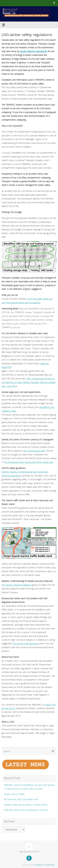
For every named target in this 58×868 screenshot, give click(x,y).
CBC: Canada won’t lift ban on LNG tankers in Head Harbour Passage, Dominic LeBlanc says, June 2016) (29, 382)
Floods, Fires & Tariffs (14, 794)
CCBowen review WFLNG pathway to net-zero (26, 810)
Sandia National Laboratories (34, 51)
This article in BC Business (25, 643)
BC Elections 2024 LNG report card (21, 799)
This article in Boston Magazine (16, 585)
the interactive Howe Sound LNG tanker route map (28, 462)
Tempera (38, 865)
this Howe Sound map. (34, 451)
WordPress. (50, 865)
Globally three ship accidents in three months (26, 805)
